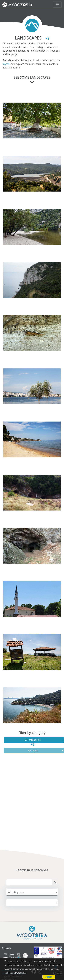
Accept (49, 977)
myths (6, 64)
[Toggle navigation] (57, 5)
